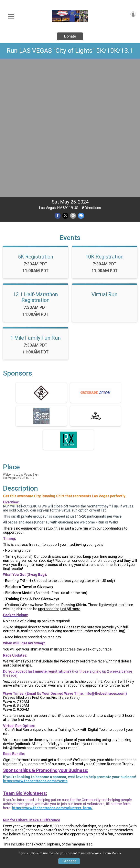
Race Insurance (83, 837)
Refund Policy (51, 839)
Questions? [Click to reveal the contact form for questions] (20, 753)
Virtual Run (104, 160)
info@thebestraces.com (105, 559)
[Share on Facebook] (58, 81)
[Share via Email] (73, 81)
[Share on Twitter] (65, 81)
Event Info (83, 815)
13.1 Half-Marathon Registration (35, 163)
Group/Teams (121, 815)
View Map (70, 784)
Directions (93, 73)
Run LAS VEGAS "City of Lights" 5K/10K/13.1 (70, 51)
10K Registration (104, 122)
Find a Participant (49, 827)
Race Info (47, 815)
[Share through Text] (81, 81)
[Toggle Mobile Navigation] (11, 16)
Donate (70, 36)
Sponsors (117, 835)
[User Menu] (133, 14)
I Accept (69, 861)
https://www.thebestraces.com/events (35, 646)
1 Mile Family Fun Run (35, 203)
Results (115, 825)
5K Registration (36, 122)
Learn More (111, 853)
